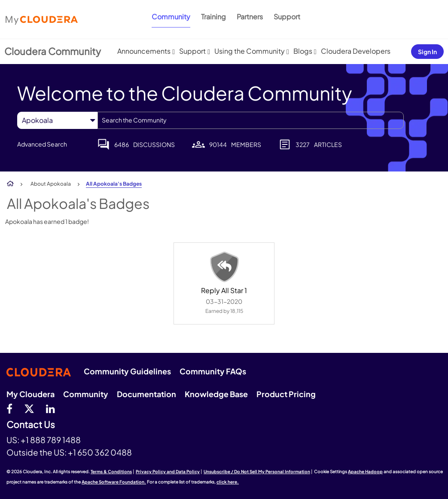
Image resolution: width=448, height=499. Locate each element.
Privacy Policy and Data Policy (168, 471)
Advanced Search (42, 144)
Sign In (427, 52)
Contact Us (31, 425)
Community (171, 17)
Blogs (303, 51)
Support (287, 17)
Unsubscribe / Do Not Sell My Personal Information (257, 471)
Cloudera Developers (356, 51)
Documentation (146, 394)
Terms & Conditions (111, 471)
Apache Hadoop (365, 471)
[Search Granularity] (57, 120)
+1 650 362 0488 (100, 452)
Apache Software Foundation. (114, 482)
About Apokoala (51, 184)
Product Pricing (286, 394)
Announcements (144, 51)
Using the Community (250, 51)
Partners (250, 17)
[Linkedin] (50, 408)
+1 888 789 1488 (51, 440)
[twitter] (29, 408)
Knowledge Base (216, 394)
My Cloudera (30, 394)
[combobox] (251, 120)
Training (213, 17)
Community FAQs (213, 371)
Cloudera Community (53, 51)
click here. (228, 482)
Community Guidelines (127, 371)
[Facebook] (9, 408)
